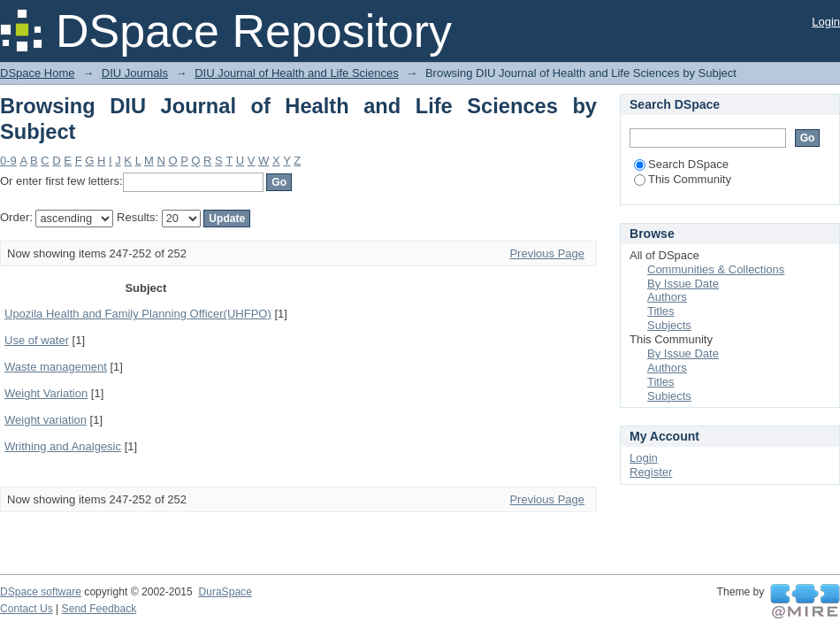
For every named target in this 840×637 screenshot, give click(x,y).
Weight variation (46, 420)
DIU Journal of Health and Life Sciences (297, 73)
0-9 (8, 161)
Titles (661, 311)
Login (826, 22)
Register (651, 472)
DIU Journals (135, 73)
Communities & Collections (716, 269)
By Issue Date (683, 284)
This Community (683, 179)
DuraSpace (225, 592)
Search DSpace (681, 164)
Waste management (56, 367)
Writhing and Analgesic (63, 446)
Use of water (37, 340)
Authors (667, 297)
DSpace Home (38, 73)
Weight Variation (46, 393)
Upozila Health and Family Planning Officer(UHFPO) (138, 314)
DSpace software (41, 592)
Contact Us (27, 609)
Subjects (669, 325)
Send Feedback (99, 609)
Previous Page (547, 253)
